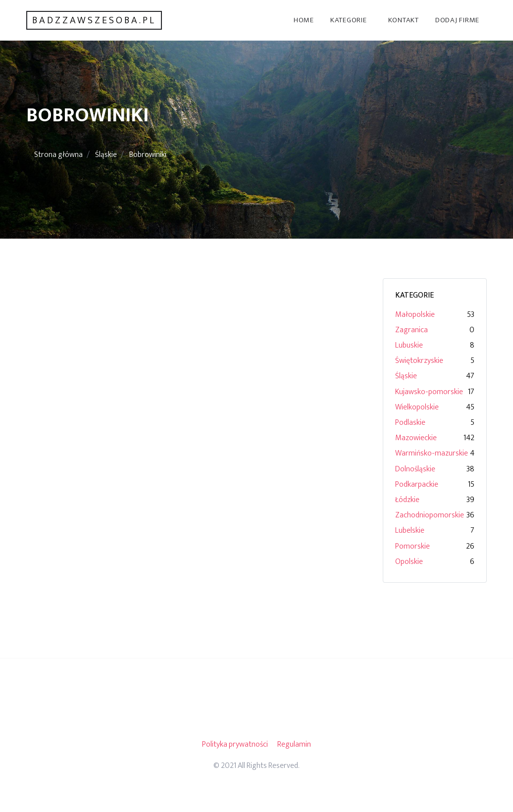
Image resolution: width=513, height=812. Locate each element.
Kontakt (404, 20)
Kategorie (349, 20)
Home (304, 20)
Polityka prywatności (235, 744)
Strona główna (58, 155)
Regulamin (294, 744)
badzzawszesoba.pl (94, 20)
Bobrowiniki (148, 155)
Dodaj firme (457, 20)
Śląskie (106, 155)
